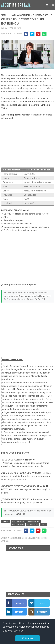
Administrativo (18, 525)
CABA (43, 525)
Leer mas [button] (19, 631)
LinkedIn (45, 105)
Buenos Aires (33, 525)
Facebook (21, 105)
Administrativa (34, 522)
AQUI (19, 514)
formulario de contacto (31, 102)
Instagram (34, 105)
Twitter (5, 108)
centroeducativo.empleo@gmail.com (33, 296)
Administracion (18, 522)
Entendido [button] (27, 638)
